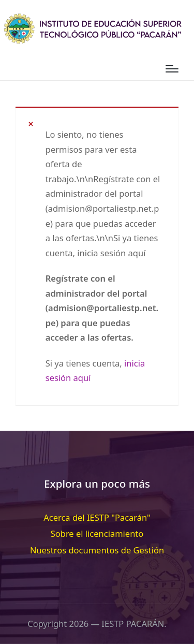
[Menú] (172, 69)
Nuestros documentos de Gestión (97, 550)
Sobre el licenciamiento (97, 533)
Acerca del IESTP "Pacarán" (97, 517)
